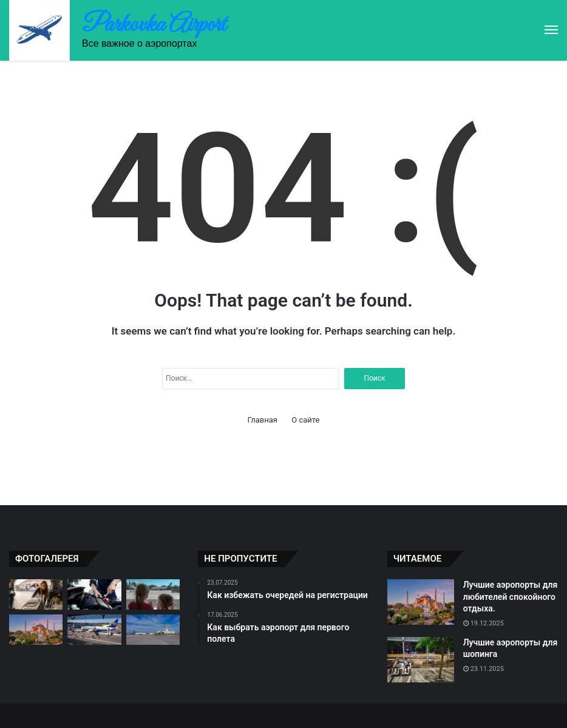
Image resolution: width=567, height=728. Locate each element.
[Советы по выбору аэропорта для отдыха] (153, 594)
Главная (263, 420)
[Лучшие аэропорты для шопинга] (421, 660)
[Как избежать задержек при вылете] (94, 594)
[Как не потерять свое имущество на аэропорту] (94, 630)
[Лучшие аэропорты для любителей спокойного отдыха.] (36, 630)
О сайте (305, 420)
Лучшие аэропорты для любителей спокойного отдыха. (511, 597)
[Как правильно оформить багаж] (36, 594)
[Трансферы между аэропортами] (153, 630)
